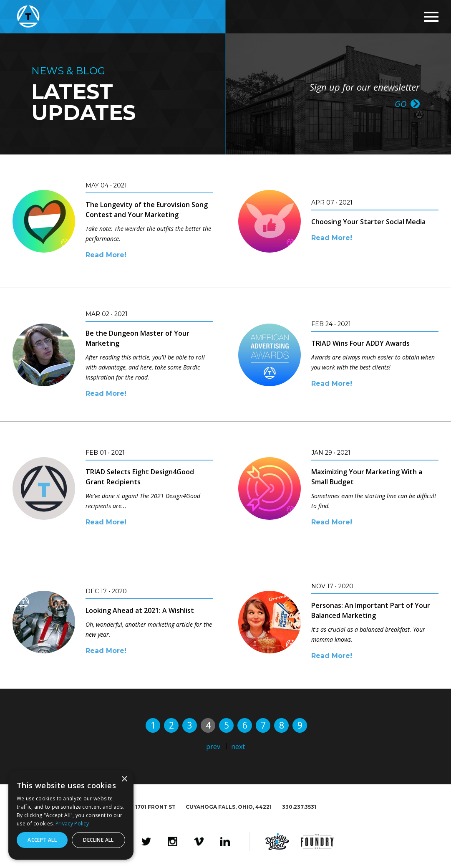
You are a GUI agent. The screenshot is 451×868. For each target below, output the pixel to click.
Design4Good (277, 842)
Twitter (146, 842)
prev (213, 747)
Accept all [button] (42, 840)
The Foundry (317, 842)
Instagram (173, 842)
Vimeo (199, 842)
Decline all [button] (98, 840)
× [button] (124, 779)
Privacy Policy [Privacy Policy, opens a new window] (72, 824)
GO (401, 103)
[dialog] (71, 815)
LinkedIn (225, 842)
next (238, 747)
